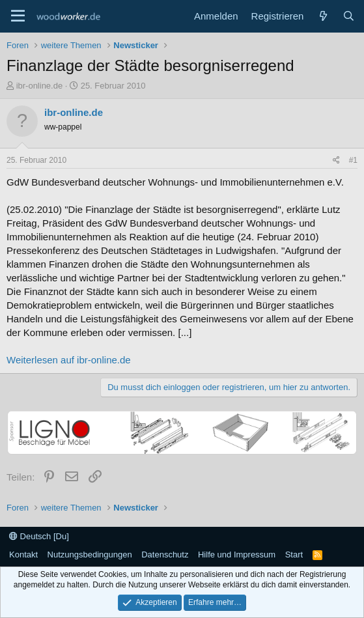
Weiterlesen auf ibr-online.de (69, 360)
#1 (353, 160)
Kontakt (23, 555)
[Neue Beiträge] (323, 16)
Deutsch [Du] (39, 536)
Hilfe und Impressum (237, 555)
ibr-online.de (40, 86)
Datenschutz (165, 555)
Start (294, 555)
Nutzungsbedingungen (90, 555)
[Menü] (18, 16)
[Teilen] (336, 161)
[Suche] (349, 16)
